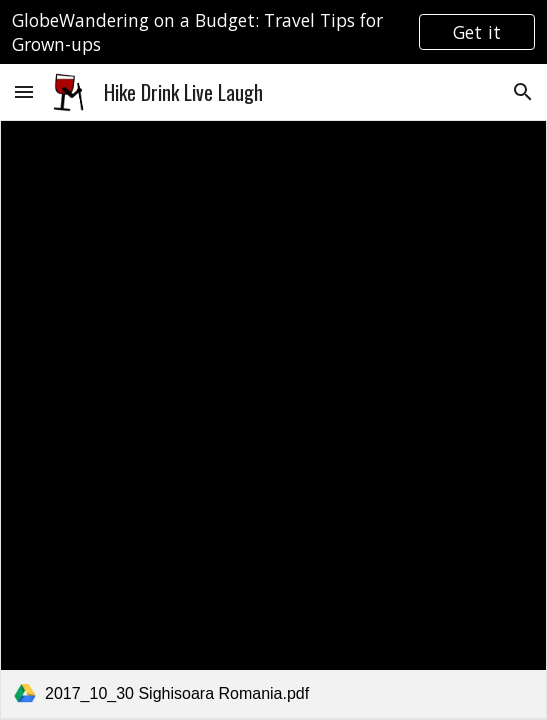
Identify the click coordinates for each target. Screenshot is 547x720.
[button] (24, 91)
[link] (273, 419)
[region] (273, 32)
